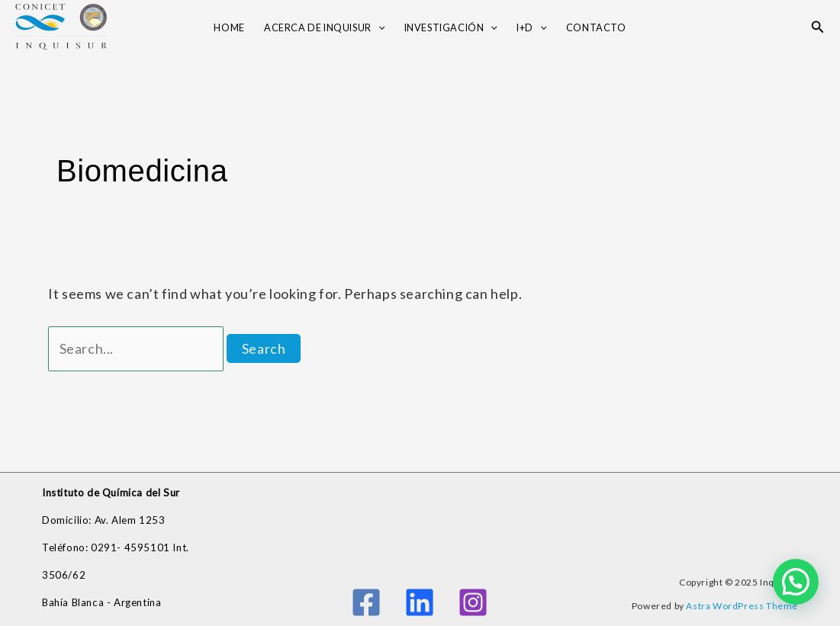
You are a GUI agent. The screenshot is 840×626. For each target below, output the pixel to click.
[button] (818, 27)
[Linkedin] (420, 602)
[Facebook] (366, 602)
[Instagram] (473, 602)
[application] (378, 29)
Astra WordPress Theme (742, 606)
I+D (531, 29)
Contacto (596, 28)
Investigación (451, 29)
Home (229, 28)
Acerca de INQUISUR (324, 29)
